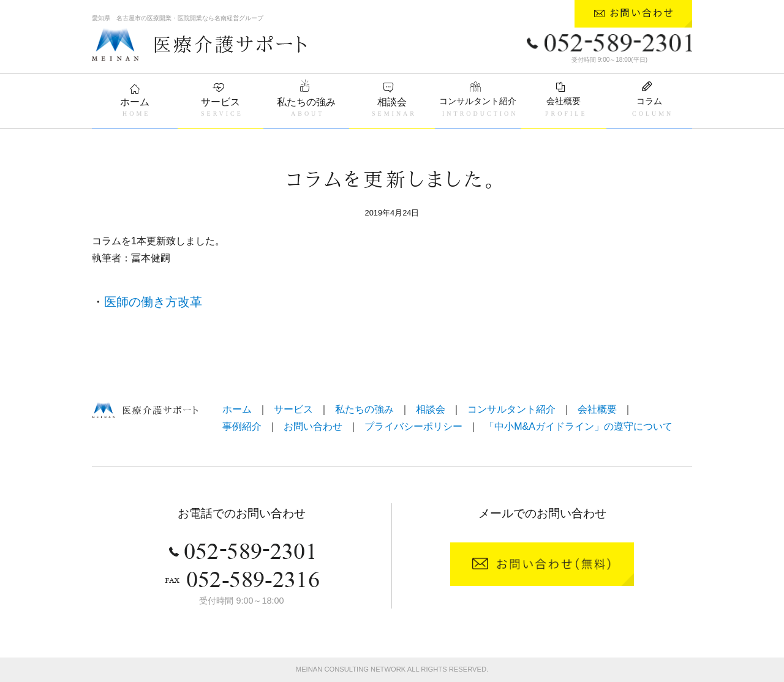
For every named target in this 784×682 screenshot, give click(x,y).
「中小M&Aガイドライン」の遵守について (579, 426)
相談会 (392, 102)
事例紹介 (242, 426)
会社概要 (563, 101)
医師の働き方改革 (153, 302)
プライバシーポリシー (413, 426)
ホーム (135, 102)
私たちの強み (306, 102)
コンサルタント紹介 (478, 101)
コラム (649, 101)
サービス (221, 102)
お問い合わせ (313, 426)
